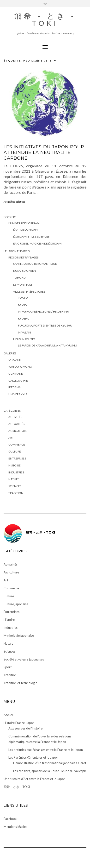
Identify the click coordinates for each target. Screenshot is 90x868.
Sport (8, 667)
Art (11, 437)
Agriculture (18, 431)
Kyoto (23, 305)
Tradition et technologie (20, 683)
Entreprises (17, 458)
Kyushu (24, 318)
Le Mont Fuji (23, 285)
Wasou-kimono (20, 367)
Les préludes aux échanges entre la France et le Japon (46, 750)
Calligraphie (18, 381)
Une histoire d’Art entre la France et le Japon (35, 779)
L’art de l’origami (26, 230)
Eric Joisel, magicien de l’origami (38, 243)
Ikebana (15, 387)
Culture (15, 451)
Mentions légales (15, 827)
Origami (15, 360)
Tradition (16, 493)
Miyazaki (24, 332)
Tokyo (23, 298)
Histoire (15, 465)
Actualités (9, 202)
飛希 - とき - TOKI (45, 20)
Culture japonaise (16, 604)
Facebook (11, 819)
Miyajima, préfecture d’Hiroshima (43, 311)
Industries (16, 472)
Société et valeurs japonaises (24, 659)
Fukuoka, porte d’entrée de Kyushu (45, 325)
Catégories (12, 411)
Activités (15, 417)
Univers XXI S (18, 394)
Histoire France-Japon (19, 723)
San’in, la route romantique (35, 264)
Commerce (17, 444)
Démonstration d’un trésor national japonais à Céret (50, 763)
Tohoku (19, 278)
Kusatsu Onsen (25, 271)
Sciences (20, 202)
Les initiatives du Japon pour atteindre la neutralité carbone (44, 153)
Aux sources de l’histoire (25, 728)
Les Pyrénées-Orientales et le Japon (33, 757)
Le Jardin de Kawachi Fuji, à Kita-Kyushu (48, 345)
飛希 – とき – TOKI (17, 787)
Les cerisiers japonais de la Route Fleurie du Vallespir (50, 771)
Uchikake (16, 374)
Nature (14, 479)
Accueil (9, 715)
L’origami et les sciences (31, 236)
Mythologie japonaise (19, 635)
